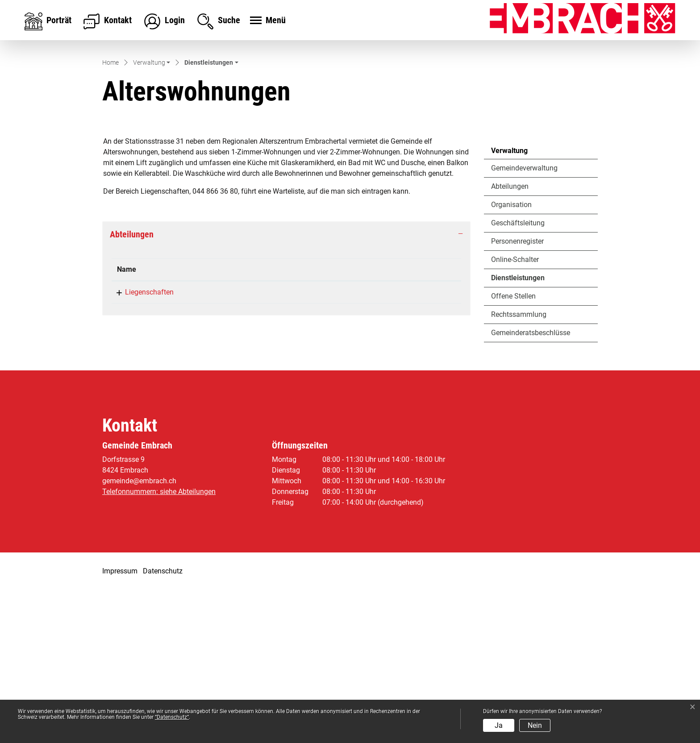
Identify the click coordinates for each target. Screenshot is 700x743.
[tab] (286, 388)
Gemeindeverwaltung (524, 321)
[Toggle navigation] (267, 21)
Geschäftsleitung (518, 376)
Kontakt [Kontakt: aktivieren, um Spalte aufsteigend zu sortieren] (323, 423)
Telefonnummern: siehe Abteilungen (159, 645)
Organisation (511, 358)
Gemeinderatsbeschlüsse (531, 486)
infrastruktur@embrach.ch (352, 446)
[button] (152, 217)
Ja (499, 725)
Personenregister (517, 394)
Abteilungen (510, 339)
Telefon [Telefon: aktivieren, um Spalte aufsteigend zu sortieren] (229, 423)
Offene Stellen (513, 449)
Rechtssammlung (519, 467)
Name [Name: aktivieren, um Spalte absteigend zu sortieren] (127, 423)
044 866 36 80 (239, 446)
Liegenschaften (141, 446)
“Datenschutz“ (172, 717)
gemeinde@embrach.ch (139, 634)
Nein (535, 725)
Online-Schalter (515, 413)
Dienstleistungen (518, 433)
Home (110, 216)
